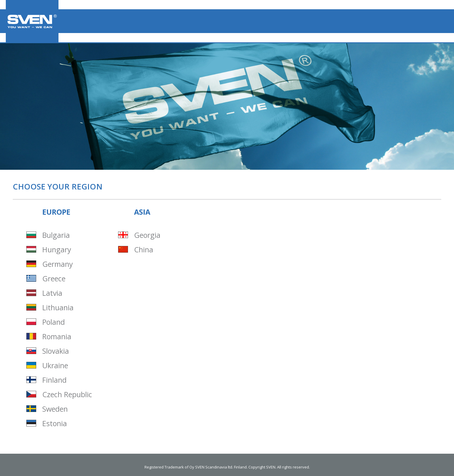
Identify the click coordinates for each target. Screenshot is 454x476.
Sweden (55, 409)
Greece (54, 279)
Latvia (52, 293)
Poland (54, 322)
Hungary (57, 250)
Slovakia (56, 351)
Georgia (147, 235)
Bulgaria (56, 235)
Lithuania (58, 308)
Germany (58, 264)
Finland (54, 380)
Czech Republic (67, 394)
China (144, 250)
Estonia (55, 423)
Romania (57, 337)
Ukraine (55, 365)
